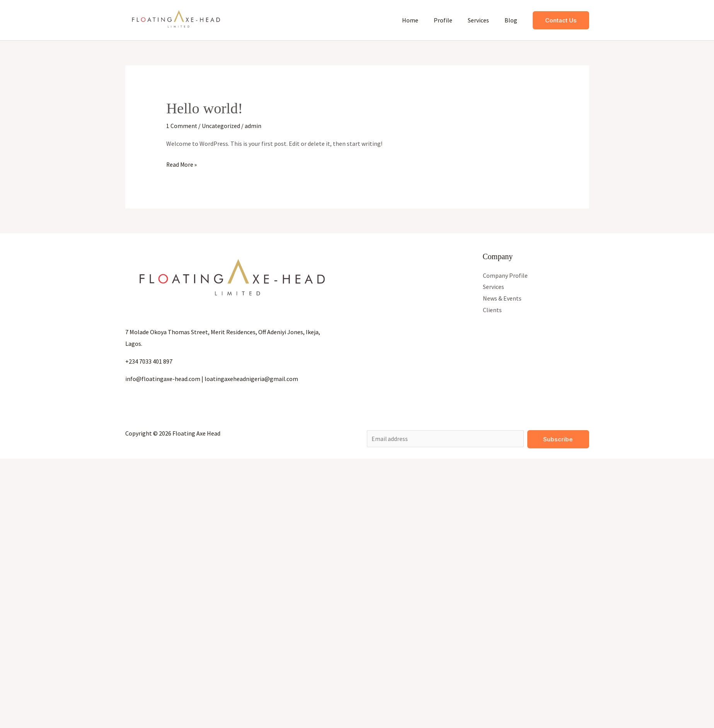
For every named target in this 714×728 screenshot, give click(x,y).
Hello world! (206, 108)
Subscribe (558, 439)
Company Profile (505, 275)
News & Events (502, 298)
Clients (492, 310)
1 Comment (182, 126)
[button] (561, 20)
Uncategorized (222, 126)
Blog (512, 20)
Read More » (182, 164)
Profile (451, 20)
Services (483, 20)
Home (421, 20)
